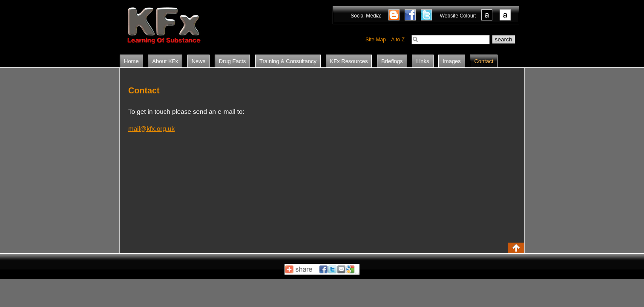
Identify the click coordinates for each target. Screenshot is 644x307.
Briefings (392, 61)
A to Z (398, 40)
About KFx (165, 61)
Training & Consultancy (288, 61)
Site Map (376, 40)
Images (452, 61)
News (199, 61)
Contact (484, 61)
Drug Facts (233, 61)
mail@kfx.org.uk (151, 129)
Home (131, 61)
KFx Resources (349, 61)
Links (423, 61)
